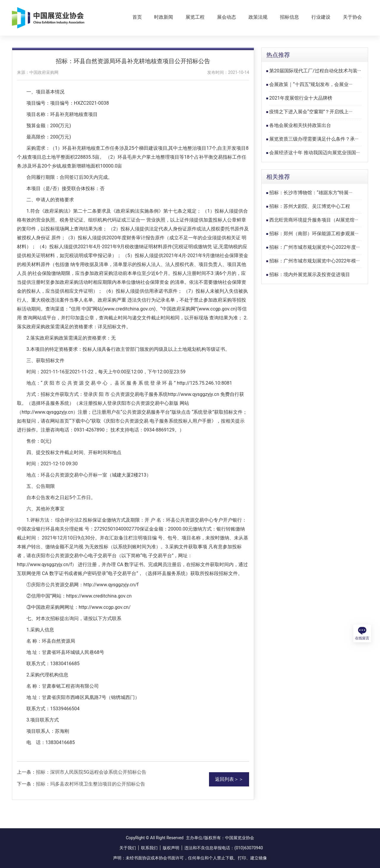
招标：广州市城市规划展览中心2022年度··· (315, 247)
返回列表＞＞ (229, 779)
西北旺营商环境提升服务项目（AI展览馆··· (314, 220)
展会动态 (227, 17)
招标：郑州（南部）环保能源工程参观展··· (314, 234)
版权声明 (171, 848)
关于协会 (352, 17)
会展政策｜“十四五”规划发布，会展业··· (311, 84)
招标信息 (289, 17)
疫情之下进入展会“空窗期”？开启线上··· (311, 112)
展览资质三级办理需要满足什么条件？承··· (314, 139)
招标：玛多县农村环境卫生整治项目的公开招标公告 (91, 784)
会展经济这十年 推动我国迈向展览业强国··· (315, 153)
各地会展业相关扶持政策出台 (300, 125)
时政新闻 (164, 17)
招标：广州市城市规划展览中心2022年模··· (315, 261)
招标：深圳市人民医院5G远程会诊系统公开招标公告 (91, 772)
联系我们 (149, 848)
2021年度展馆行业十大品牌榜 (301, 98)
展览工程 (195, 17)
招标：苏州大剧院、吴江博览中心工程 (310, 206)
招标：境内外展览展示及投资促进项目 (310, 274)
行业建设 (321, 17)
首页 (137, 17)
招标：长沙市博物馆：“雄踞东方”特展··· (311, 193)
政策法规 (258, 17)
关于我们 (128, 848)
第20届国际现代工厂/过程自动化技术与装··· (315, 71)
